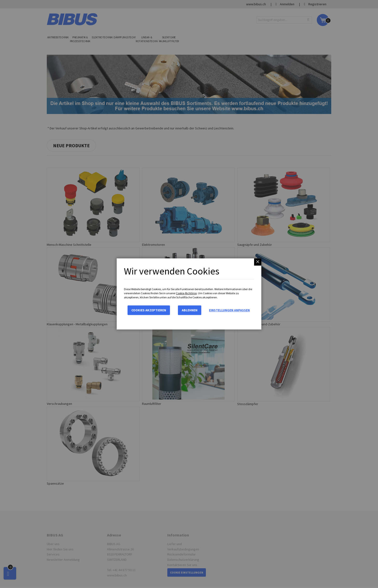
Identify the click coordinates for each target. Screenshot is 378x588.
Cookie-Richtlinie (186, 293)
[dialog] (189, 294)
